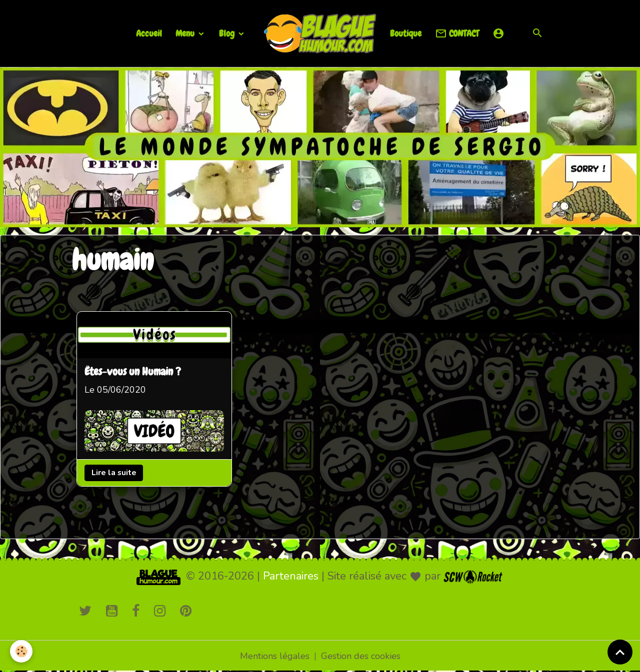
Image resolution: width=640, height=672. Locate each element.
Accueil (149, 33)
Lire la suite (114, 473)
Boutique (406, 33)
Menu (186, 33)
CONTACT (457, 34)
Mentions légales (275, 656)
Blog (228, 33)
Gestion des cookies (361, 656)
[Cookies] (21, 651)
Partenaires (291, 576)
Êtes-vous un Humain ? (133, 372)
